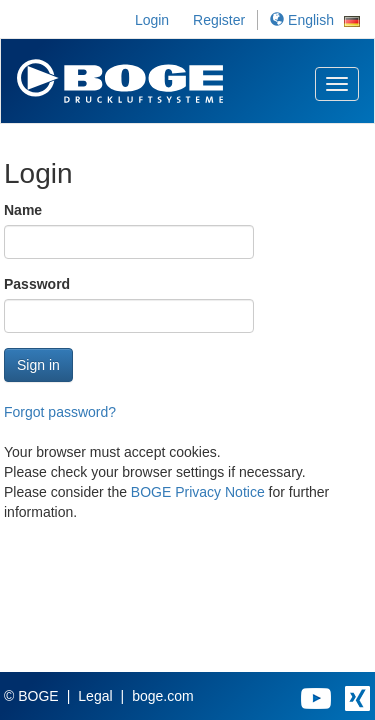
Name (23, 210)
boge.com (162, 696)
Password (37, 284)
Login (152, 20)
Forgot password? (60, 412)
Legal (95, 696)
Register (219, 20)
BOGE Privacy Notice (198, 492)
